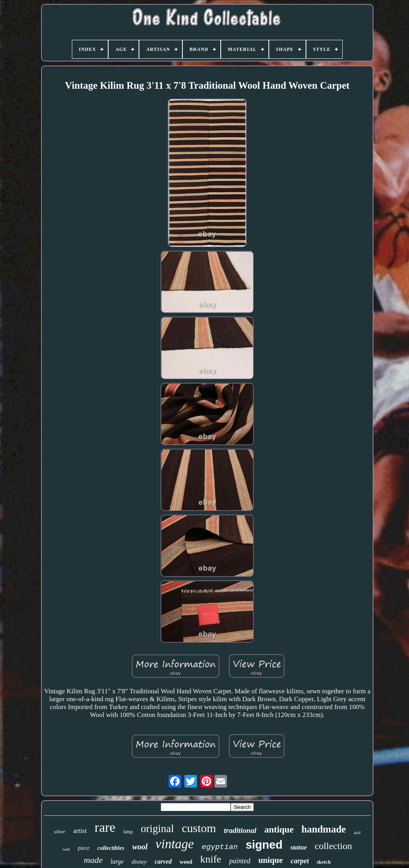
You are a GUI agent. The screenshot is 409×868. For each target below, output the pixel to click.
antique (279, 830)
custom (199, 828)
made (93, 860)
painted (240, 861)
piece (84, 848)
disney (139, 862)
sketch (324, 862)
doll (357, 833)
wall (66, 849)
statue (299, 847)
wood (186, 862)
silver (60, 832)
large (117, 861)
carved (163, 861)
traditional (240, 830)
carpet (300, 861)
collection (333, 846)
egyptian (220, 847)
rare (105, 827)
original (157, 829)
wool (140, 847)
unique (270, 860)
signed (264, 845)
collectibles (111, 848)
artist (80, 831)
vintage (175, 844)
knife (211, 859)
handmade (324, 829)
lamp (128, 832)
